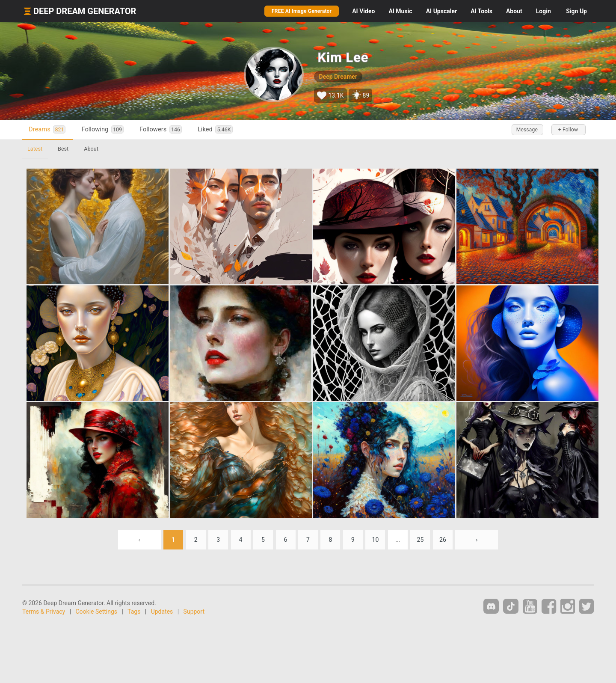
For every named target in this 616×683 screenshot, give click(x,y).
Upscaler (441, 11)
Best (63, 149)
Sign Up (576, 11)
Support (194, 612)
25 (421, 540)
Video (363, 11)
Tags (134, 612)
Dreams (47, 129)
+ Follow (568, 130)
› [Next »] (477, 540)
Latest (35, 149)
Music (400, 11)
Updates (162, 612)
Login (543, 11)
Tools (481, 11)
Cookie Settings (97, 612)
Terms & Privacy (44, 612)
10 (376, 540)
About (514, 11)
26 (443, 540)
